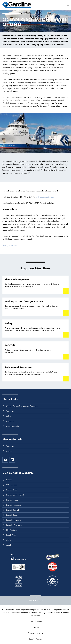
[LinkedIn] (12, 460)
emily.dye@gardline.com (45, 197)
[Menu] (68, 5)
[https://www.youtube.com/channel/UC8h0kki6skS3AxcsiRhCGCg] (5, 460)
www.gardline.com (10, 245)
